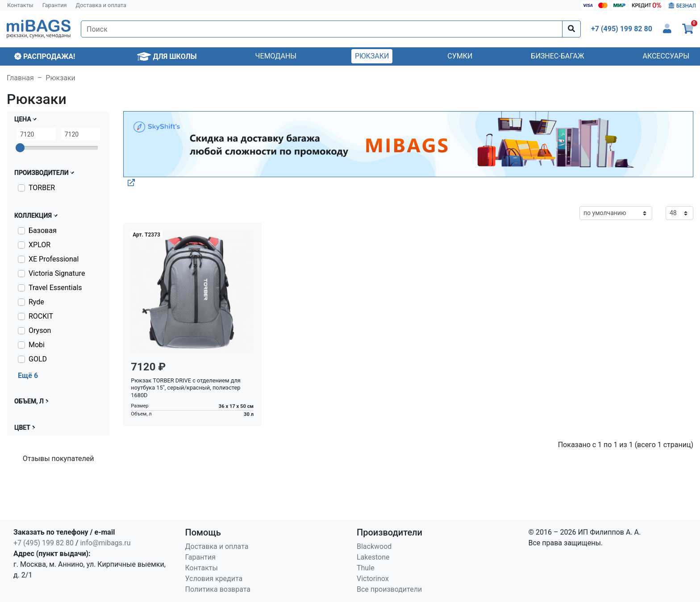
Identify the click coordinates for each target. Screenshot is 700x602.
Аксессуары (666, 56)
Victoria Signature (57, 273)
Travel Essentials (55, 288)
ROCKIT (41, 316)
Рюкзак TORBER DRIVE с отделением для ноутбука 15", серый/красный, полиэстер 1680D (186, 388)
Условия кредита (214, 579)
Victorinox (373, 579)
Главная (20, 78)
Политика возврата (218, 589)
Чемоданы (276, 56)
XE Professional (54, 259)
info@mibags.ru (105, 543)
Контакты (20, 5)
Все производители (389, 589)
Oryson (40, 330)
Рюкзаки (372, 56)
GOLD (38, 359)
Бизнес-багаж (557, 56)
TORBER (42, 188)
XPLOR (40, 245)
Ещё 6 (28, 376)
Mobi (37, 345)
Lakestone (373, 557)
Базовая (43, 230)
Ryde (36, 302)
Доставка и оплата (101, 5)
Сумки (460, 56)
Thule (366, 568)
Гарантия (55, 5)
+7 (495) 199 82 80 (44, 543)
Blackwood (374, 546)
